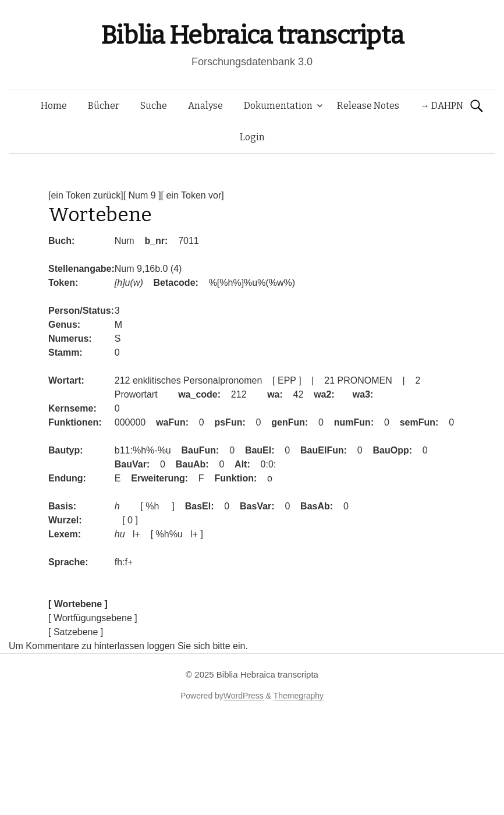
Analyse (205, 106)
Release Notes (368, 106)
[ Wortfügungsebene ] (93, 618)
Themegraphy (299, 696)
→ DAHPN (442, 106)
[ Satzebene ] (76, 632)
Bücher (104, 106)
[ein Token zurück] (86, 195)
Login (252, 137)
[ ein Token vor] (193, 195)
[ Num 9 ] (142, 195)
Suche (154, 106)
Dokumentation (278, 106)
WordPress (244, 696)
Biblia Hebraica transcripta (252, 35)
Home (54, 106)
